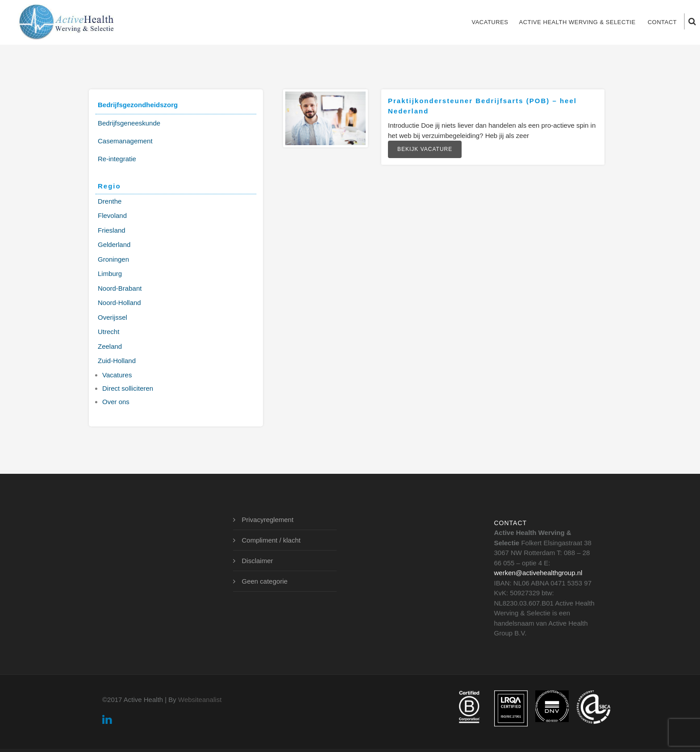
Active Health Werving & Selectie (577, 22)
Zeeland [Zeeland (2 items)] (110, 346)
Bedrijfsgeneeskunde (129, 123)
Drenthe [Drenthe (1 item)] (110, 201)
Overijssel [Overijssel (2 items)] (112, 317)
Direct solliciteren (128, 388)
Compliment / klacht (271, 540)
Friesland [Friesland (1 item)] (112, 230)
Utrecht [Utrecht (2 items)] (108, 332)
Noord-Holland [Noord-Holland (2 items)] (119, 303)
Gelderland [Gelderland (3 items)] (114, 244)
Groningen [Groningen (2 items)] (113, 259)
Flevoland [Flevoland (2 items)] (112, 215)
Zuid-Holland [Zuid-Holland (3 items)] (117, 361)
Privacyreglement (268, 520)
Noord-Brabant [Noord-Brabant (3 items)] (120, 288)
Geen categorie (265, 581)
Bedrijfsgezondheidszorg (138, 105)
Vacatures (490, 22)
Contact (662, 22)
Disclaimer (258, 561)
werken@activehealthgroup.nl (538, 573)
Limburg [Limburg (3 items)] (110, 274)
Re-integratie (117, 159)
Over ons (116, 402)
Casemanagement (125, 141)
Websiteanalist (200, 700)
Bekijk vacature (425, 149)
